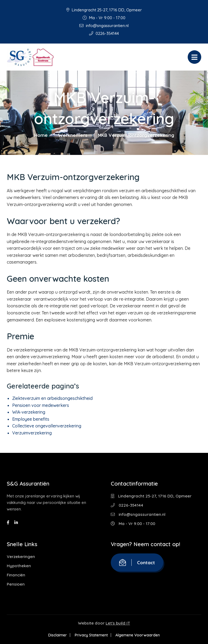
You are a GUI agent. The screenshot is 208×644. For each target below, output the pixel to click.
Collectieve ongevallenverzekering (47, 426)
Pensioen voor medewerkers (41, 405)
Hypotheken (19, 566)
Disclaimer (56, 635)
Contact (137, 562)
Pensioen (16, 584)
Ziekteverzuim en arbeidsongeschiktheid (52, 398)
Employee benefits (31, 419)
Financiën (16, 575)
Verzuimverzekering (32, 433)
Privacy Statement (91, 635)
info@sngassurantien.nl (104, 26)
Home (41, 135)
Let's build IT (118, 623)
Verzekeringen (21, 557)
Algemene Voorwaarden (139, 635)
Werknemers (73, 135)
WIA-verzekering (29, 412)
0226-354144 (104, 33)
